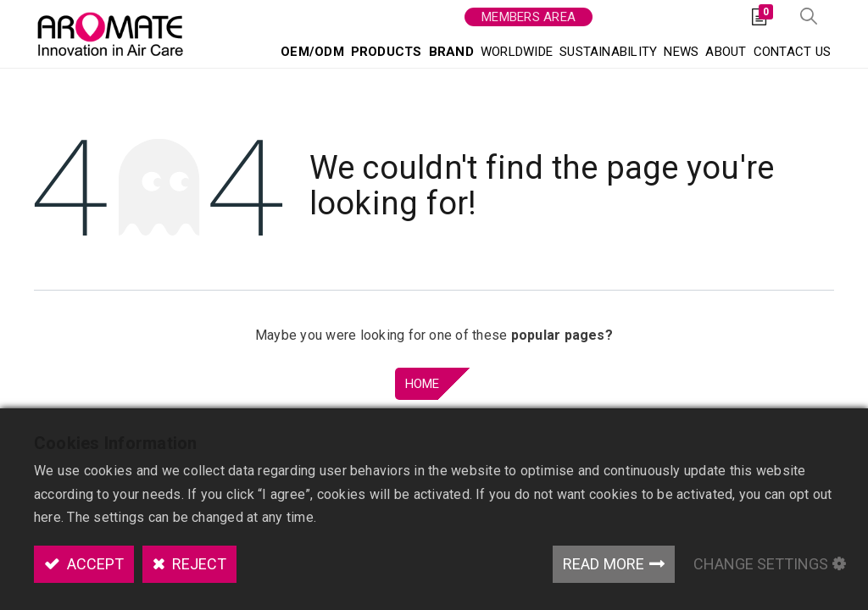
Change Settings (761, 564)
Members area (529, 17)
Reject (198, 564)
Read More (604, 564)
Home (423, 384)
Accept (94, 564)
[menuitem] (312, 51)
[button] (809, 17)
